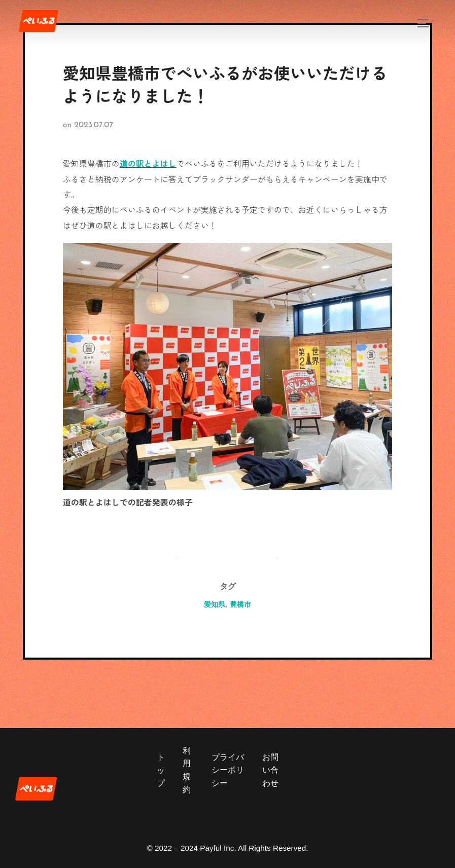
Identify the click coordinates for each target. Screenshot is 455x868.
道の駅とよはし (148, 163)
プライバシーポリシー (228, 770)
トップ (161, 770)
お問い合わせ (270, 770)
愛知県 (215, 604)
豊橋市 (240, 604)
